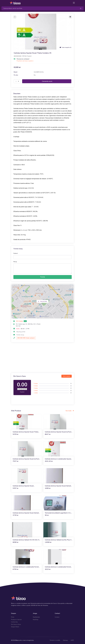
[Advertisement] (43, 358)
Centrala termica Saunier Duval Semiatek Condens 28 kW (26, 513)
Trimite (43, 277)
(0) (71, 383)
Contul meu (14, 622)
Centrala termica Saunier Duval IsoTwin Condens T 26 (26, 459)
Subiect (16, 253)
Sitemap (65, 640)
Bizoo (17, 640)
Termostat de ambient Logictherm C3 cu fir (58, 513)
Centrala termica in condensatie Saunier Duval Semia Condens (58, 459)
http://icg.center (21, 332)
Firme (13, 617)
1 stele (36, 393)
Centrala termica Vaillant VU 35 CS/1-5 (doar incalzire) (26, 540)
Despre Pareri (15, 627)
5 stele (36, 384)
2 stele (36, 391)
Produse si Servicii (16, 620)
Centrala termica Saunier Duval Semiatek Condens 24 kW (59, 486)
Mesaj (15, 262)
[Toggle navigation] (74, 3)
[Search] (39, 8)
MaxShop (36, 620)
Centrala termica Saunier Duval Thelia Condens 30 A (25, 432)
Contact (57, 617)
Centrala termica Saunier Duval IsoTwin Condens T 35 (58, 432)
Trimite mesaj (20, 335)
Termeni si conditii (55, 640)
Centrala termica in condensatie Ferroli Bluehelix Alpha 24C (58, 567)
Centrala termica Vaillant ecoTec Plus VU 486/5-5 (59, 540)
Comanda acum (47, 81)
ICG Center (20, 321)
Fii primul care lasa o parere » (25, 61)
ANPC (72, 640)
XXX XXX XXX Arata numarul (26, 338)
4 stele (36, 386)
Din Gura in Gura (16, 624)
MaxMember (36, 617)
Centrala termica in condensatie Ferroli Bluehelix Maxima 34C (26, 567)
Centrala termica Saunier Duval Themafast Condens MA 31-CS (23, 486)
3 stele (36, 388)
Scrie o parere (67, 376)
